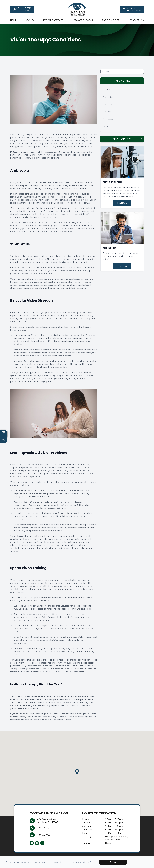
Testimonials (108, 119)
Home (13, 20)
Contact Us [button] (137, 20)
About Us (107, 90)
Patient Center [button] (111, 20)
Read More (122, 203)
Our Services (108, 97)
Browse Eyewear (83, 20)
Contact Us (107, 126)
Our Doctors (108, 104)
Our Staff (107, 112)
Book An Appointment (134, 9)
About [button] (30, 20)
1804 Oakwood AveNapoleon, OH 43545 (47, 821)
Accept (113, 862)
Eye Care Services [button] (54, 20)
